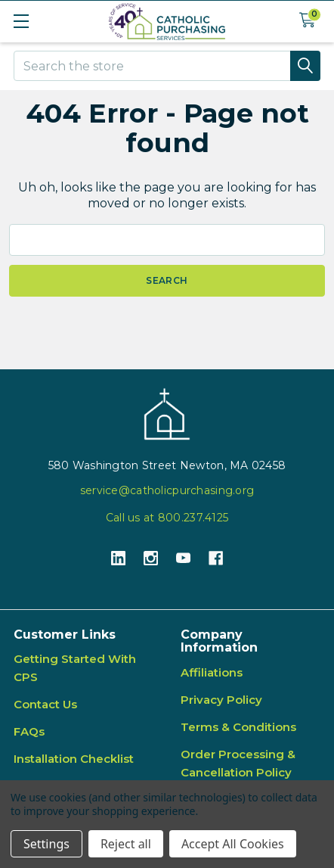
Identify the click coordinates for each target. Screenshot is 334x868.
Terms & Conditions (238, 727)
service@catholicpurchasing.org (167, 490)
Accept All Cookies (233, 844)
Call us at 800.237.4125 (167, 518)
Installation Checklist (74, 759)
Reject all (126, 844)
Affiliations (212, 672)
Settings (46, 844)
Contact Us (45, 704)
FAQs (29, 731)
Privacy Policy (221, 700)
